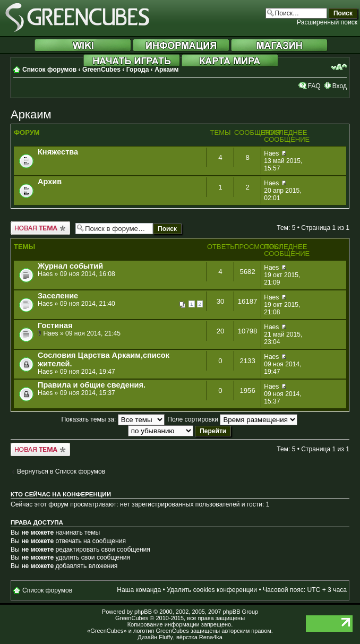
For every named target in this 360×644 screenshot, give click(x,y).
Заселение (58, 296)
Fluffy (166, 637)
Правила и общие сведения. (92, 385)
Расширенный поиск (327, 22)
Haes (271, 153)
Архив (50, 182)
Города (138, 70)
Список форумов (49, 70)
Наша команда (139, 590)
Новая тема (40, 228)
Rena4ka (211, 637)
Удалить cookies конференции (212, 590)
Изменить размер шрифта (339, 67)
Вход (340, 86)
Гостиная (55, 325)
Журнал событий (70, 266)
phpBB (143, 612)
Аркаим (166, 70)
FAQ (314, 86)
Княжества (58, 152)
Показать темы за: (113, 419)
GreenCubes (101, 70)
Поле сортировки (232, 419)
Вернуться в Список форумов (61, 471)
